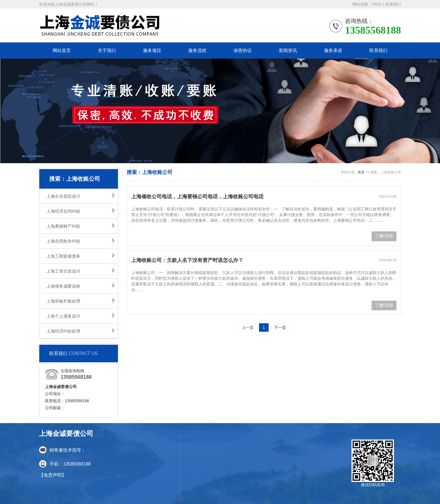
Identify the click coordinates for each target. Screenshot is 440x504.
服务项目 (152, 50)
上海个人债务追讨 (63, 316)
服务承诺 (333, 50)
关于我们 (107, 50)
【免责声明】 (53, 475)
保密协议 (243, 50)
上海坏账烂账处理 (63, 301)
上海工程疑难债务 (63, 256)
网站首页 (62, 50)
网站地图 (361, 4)
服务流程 (197, 50)
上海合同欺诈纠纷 (63, 241)
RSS (377, 4)
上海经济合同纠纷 (63, 211)
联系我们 (393, 4)
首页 (361, 172)
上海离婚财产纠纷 (63, 226)
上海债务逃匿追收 (63, 286)
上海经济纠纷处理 (63, 331)
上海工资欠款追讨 (63, 271)
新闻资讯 (288, 50)
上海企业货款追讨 (63, 196)
